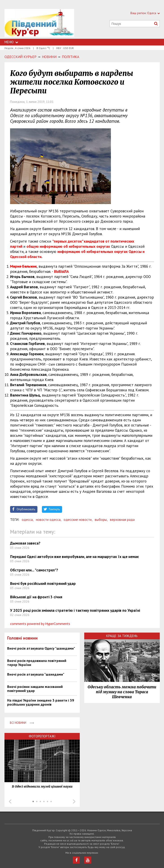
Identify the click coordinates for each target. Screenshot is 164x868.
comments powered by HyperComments (40, 624)
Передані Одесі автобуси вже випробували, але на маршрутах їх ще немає (74, 557)
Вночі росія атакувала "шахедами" (36, 674)
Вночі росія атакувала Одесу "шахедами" (41, 648)
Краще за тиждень (122, 636)
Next (74, 801)
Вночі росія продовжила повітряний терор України (37, 663)
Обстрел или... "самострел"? (34, 570)
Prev (10, 801)
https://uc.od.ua (39, 24)
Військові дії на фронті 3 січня (36, 597)
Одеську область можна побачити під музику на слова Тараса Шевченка (122, 692)
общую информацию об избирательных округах (68, 246)
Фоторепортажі (42, 736)
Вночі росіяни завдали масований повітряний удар (35, 689)
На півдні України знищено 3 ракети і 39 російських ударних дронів (41, 702)
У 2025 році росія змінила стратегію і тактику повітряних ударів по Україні (75, 610)
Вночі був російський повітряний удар (43, 584)
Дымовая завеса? (25, 543)
